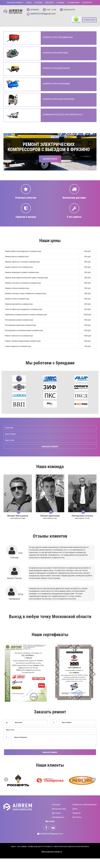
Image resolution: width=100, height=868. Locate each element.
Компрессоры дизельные (56, 69)
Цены (29, 3)
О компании (73, 3)
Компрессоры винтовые (55, 53)
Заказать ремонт (15, 3)
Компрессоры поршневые (56, 84)
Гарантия (77, 813)
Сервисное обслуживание (84, 805)
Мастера (49, 3)
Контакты (87, 3)
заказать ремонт (50, 447)
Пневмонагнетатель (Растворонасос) (62, 115)
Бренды (38, 3)
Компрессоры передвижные (58, 38)
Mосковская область (52, 852)
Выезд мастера (59, 809)
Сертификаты (58, 818)
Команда (56, 805)
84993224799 (69, 10)
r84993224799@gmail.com (43, 14)
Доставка (56, 813)
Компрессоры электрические (59, 100)
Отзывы (60, 3)
